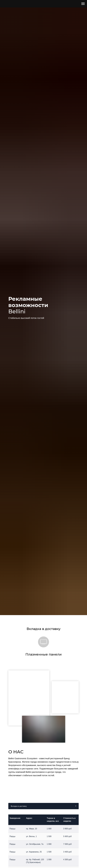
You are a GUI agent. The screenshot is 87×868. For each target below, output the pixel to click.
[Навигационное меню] (83, 4)
